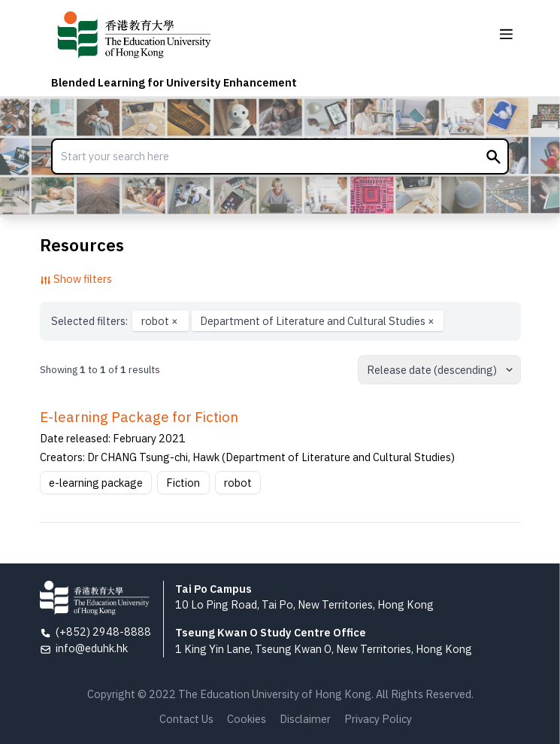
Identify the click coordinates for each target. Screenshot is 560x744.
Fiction (183, 483)
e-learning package (96, 483)
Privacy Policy (378, 719)
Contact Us (186, 719)
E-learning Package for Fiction (139, 417)
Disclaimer (305, 719)
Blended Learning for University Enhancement (174, 82)
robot (161, 321)
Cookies (247, 719)
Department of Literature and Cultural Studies (317, 321)
